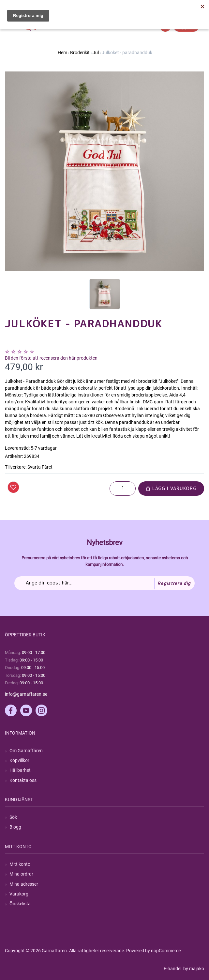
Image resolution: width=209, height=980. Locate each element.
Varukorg (19, 894)
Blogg (15, 827)
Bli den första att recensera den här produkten (51, 358)
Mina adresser (24, 884)
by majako (193, 969)
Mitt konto (20, 864)
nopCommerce (166, 951)
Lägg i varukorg (171, 488)
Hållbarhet (20, 770)
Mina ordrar (21, 874)
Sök (13, 817)
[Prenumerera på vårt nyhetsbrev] (104, 583)
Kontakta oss (23, 780)
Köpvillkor (19, 760)
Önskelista (20, 904)
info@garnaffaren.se (26, 694)
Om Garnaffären (26, 751)
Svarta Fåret (40, 467)
